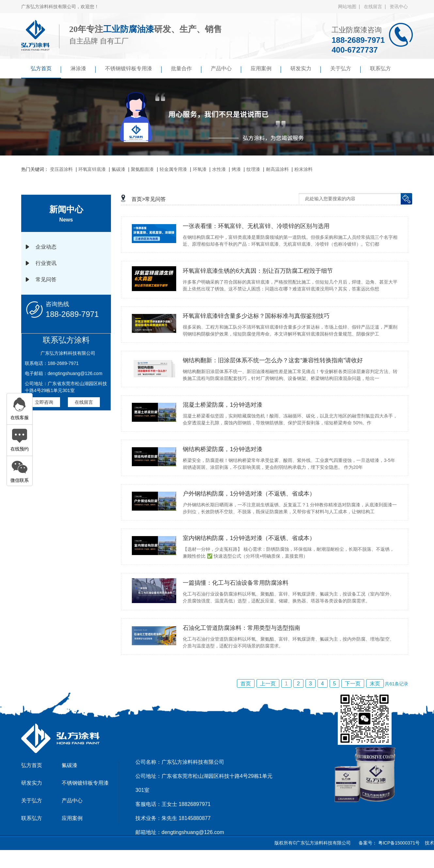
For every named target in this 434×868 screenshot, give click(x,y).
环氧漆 (200, 169)
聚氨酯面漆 (142, 169)
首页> (138, 199)
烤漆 (236, 169)
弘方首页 (46, 69)
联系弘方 (380, 68)
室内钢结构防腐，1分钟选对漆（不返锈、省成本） (249, 538)
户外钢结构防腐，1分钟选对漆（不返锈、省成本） (249, 494)
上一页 (268, 684)
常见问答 (46, 279)
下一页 (353, 684)
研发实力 (306, 69)
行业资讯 (46, 263)
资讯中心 (399, 7)
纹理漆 (253, 169)
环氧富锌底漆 (92, 169)
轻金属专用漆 (173, 169)
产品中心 (226, 69)
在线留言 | (376, 7)
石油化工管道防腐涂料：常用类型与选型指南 (241, 628)
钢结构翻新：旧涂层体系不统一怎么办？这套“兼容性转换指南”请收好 (273, 360)
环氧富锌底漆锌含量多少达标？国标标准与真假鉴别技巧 (256, 316)
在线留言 (84, 402)
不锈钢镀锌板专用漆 (133, 69)
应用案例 (266, 69)
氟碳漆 (118, 169)
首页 (246, 684)
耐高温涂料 (277, 169)
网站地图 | (350, 7)
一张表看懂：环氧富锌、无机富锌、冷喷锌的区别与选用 (256, 226)
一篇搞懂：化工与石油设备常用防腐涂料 (236, 583)
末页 (375, 684)
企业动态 (46, 247)
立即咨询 (44, 402)
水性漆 (219, 169)
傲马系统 (233, 860)
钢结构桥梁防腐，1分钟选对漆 (223, 449)
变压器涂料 (61, 169)
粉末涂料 (303, 169)
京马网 (212, 860)
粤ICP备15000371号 (398, 843)
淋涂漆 (83, 69)
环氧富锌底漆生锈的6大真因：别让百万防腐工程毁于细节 (258, 271)
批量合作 (186, 69)
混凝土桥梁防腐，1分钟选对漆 (223, 405)
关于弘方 (345, 69)
